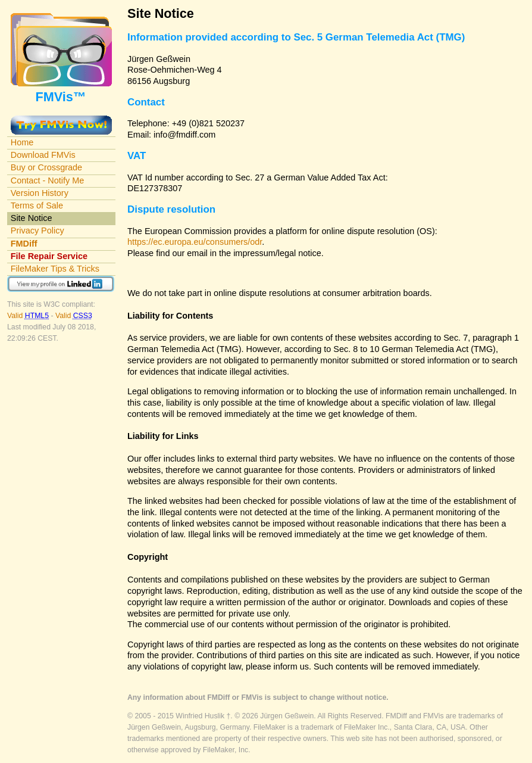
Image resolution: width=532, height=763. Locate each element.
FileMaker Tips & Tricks (55, 269)
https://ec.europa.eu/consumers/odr (195, 242)
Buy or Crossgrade (46, 167)
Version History (40, 193)
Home (22, 142)
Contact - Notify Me (48, 180)
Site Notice (32, 218)
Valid (29, 316)
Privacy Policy (37, 231)
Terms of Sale (37, 205)
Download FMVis (43, 155)
